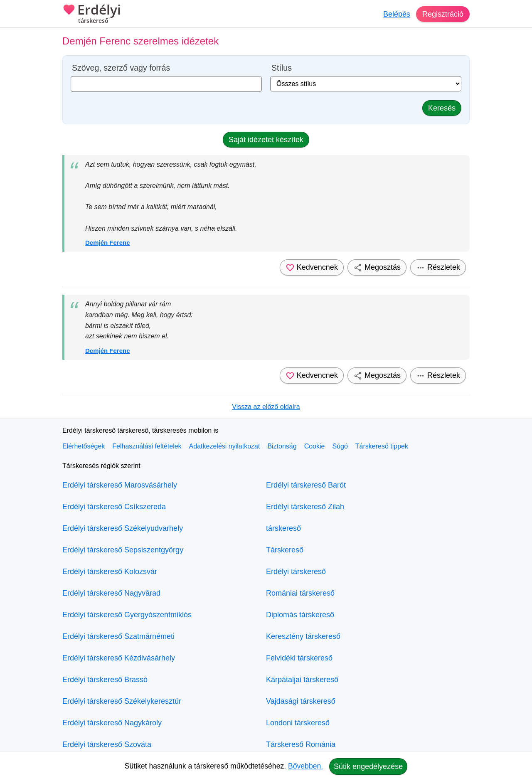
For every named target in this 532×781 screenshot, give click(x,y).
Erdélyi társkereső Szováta (107, 744)
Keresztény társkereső (303, 636)
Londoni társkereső (298, 723)
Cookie (315, 446)
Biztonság (282, 446)
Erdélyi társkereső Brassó (105, 680)
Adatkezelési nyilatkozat (225, 446)
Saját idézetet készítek (266, 140)
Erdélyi (92, 15)
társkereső (283, 528)
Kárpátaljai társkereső (302, 680)
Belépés (397, 14)
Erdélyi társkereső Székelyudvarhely (123, 528)
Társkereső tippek (382, 446)
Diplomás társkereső (300, 615)
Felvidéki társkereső (299, 658)
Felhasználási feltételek (147, 446)
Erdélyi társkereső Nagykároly (112, 723)
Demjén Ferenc (108, 243)
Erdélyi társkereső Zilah (305, 507)
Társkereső (285, 550)
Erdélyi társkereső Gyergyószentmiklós (127, 615)
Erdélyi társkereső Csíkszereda (114, 507)
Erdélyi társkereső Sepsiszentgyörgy (123, 550)
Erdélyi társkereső (296, 572)
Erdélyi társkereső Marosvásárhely (120, 485)
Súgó (340, 446)
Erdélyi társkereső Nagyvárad (111, 593)
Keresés (442, 108)
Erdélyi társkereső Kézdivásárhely (119, 658)
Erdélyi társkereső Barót (306, 485)
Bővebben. (305, 766)
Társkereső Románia (301, 744)
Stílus (282, 68)
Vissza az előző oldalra (266, 407)
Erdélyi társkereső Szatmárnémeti (118, 636)
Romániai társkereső (300, 593)
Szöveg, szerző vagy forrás (121, 68)
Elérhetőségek (84, 446)
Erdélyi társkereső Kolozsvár (110, 572)
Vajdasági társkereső (301, 701)
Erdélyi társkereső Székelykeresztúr (122, 701)
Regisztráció (443, 14)
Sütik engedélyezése (368, 766)
